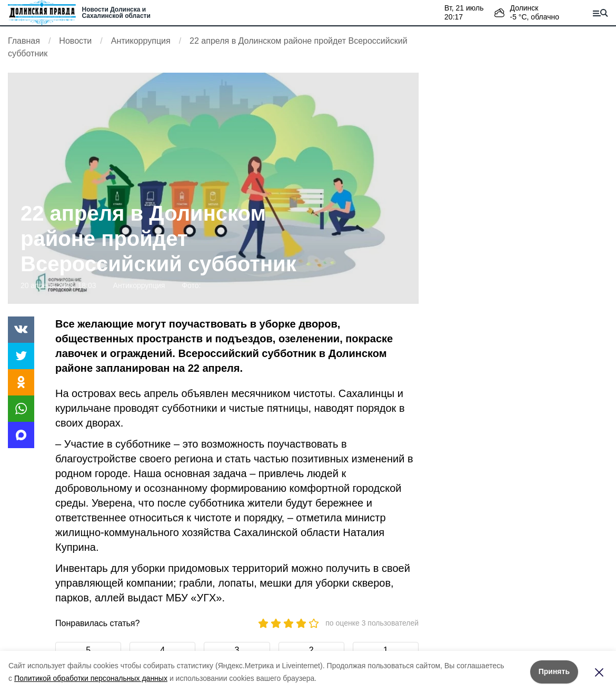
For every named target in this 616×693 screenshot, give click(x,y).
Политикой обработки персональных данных (91, 678)
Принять (554, 671)
